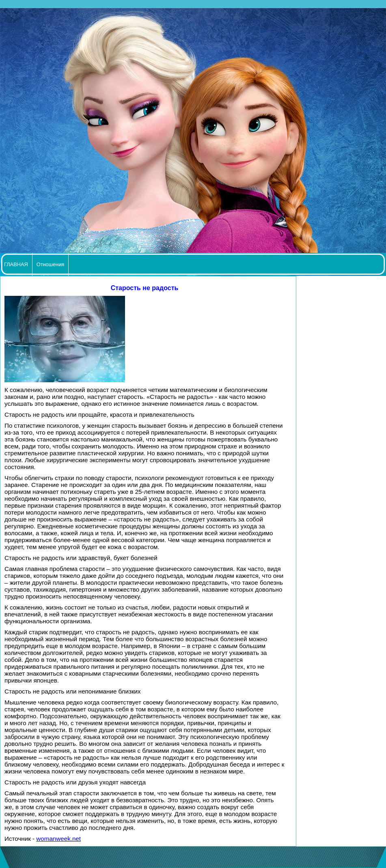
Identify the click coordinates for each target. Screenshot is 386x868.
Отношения (51, 264)
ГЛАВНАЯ (16, 264)
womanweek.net (58, 839)
